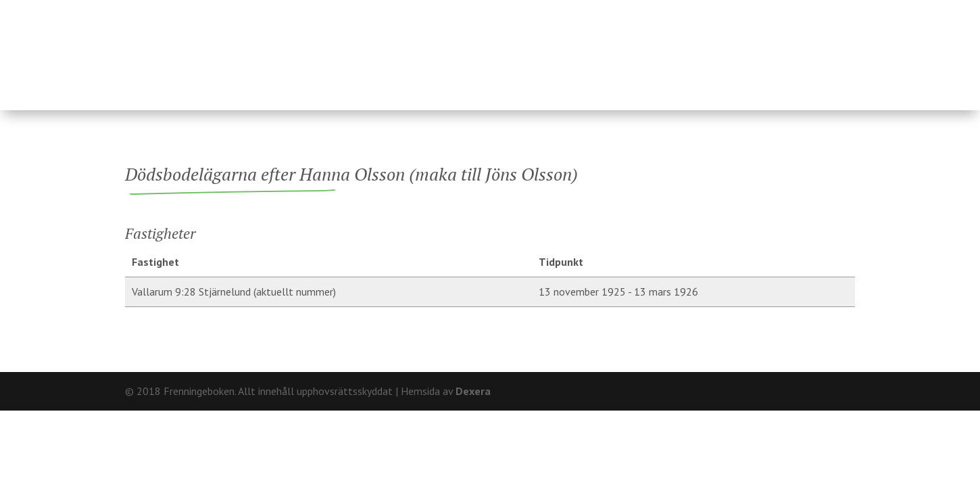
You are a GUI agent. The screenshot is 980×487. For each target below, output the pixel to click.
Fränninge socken (596, 49)
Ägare (487, 49)
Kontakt (832, 10)
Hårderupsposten (763, 49)
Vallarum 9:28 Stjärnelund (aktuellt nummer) (234, 292)
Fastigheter (400, 49)
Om (787, 10)
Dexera (473, 391)
